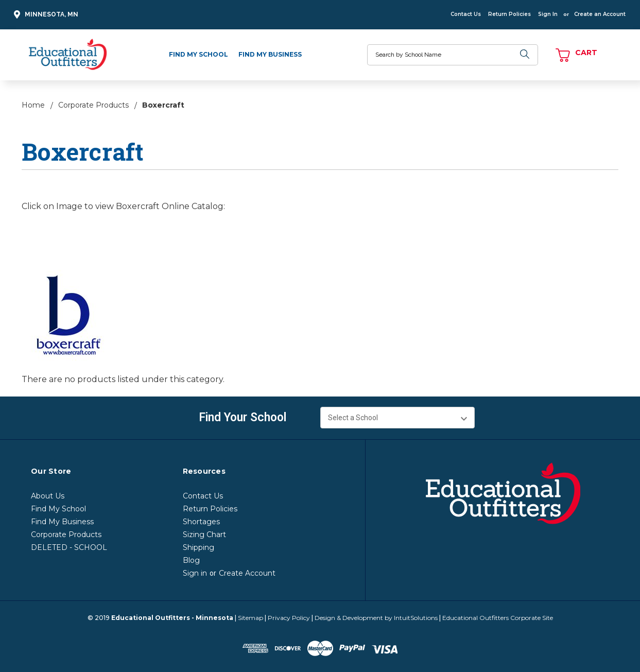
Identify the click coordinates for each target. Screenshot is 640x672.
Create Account (247, 573)
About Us (48, 496)
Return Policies (509, 14)
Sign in (195, 573)
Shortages (201, 522)
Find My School (198, 54)
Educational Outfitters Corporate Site (498, 618)
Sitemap (250, 618)
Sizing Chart (204, 535)
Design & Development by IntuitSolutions (376, 618)
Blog (191, 560)
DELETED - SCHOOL (69, 547)
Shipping (198, 547)
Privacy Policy (289, 618)
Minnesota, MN (45, 15)
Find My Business (270, 54)
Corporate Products (66, 535)
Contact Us (466, 14)
